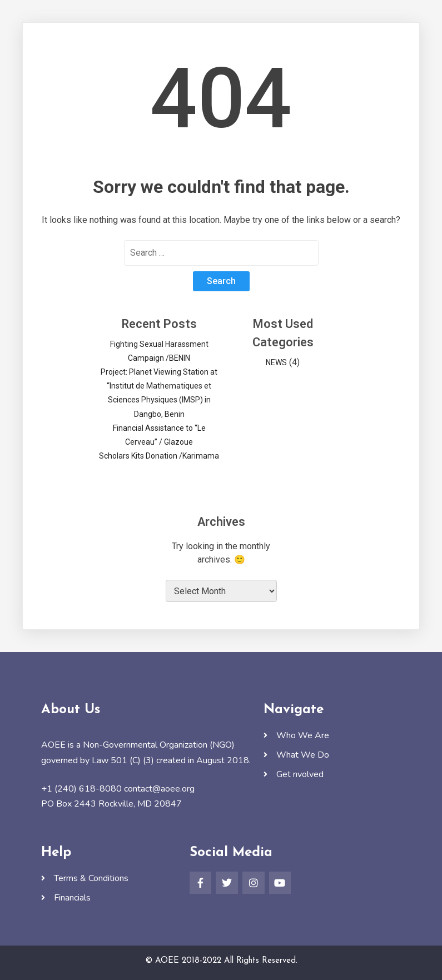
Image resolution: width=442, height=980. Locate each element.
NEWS (276, 362)
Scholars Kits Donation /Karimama (159, 456)
